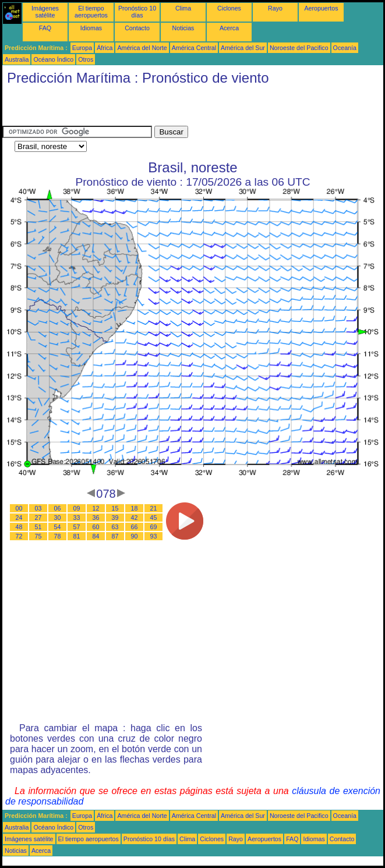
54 (58, 527)
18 (135, 508)
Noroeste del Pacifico (299, 48)
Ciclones (229, 8)
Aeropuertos (321, 8)
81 (77, 536)
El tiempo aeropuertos (91, 12)
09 (77, 508)
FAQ (45, 28)
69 (154, 527)
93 (154, 536)
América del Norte (142, 48)
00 (19, 508)
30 (58, 518)
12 (96, 508)
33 (77, 518)
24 (19, 518)
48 (19, 527)
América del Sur (243, 48)
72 (19, 536)
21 (154, 508)
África (105, 48)
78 (58, 536)
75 (38, 536)
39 (115, 518)
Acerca (229, 28)
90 (135, 536)
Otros (86, 59)
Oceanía (345, 48)
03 (38, 508)
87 (115, 536)
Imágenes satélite (45, 12)
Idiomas (91, 28)
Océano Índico (53, 59)
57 (77, 527)
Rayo (275, 8)
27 (38, 518)
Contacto (137, 28)
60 (96, 527)
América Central (194, 48)
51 (38, 527)
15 (115, 508)
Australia (17, 59)
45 (154, 518)
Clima (183, 8)
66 (135, 527)
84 (96, 536)
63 (115, 527)
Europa (82, 48)
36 (96, 518)
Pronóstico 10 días (137, 12)
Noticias (183, 28)
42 (135, 518)
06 (58, 508)
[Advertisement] (139, 108)
